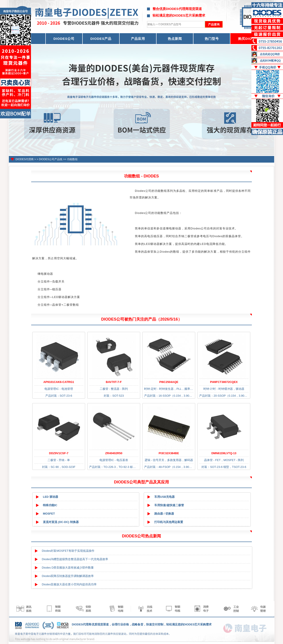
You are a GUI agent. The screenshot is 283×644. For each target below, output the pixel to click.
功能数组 (72, 159)
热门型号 (212, 39)
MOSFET (49, 514)
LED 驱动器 (51, 497)
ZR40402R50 (114, 453)
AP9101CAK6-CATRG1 (59, 382)
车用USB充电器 (164, 497)
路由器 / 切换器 (164, 514)
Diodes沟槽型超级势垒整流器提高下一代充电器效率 (75, 559)
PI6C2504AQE (169, 382)
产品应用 (138, 39)
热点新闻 (175, 39)
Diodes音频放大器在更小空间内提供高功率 (69, 584)
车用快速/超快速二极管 (169, 505)
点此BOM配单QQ (270, 61)
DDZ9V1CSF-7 (59, 453)
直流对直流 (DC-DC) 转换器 (61, 522)
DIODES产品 (101, 39)
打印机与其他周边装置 (169, 522)
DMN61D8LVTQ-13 (224, 453)
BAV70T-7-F (114, 382)
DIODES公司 (64, 39)
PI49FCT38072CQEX (224, 382)
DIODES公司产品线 (51, 159)
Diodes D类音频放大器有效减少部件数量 (68, 568)
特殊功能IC (50, 505)
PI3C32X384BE (169, 453)
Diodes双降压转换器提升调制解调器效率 (68, 576)
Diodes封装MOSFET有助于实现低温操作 (68, 551)
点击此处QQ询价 (270, 54)
